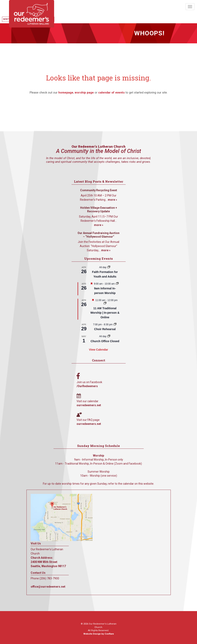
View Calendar (98, 350)
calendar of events (111, 93)
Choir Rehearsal (105, 329)
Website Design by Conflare (99, 634)
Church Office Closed (105, 341)
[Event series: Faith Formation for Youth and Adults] (109, 267)
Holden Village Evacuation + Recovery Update (99, 210)
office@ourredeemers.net (48, 587)
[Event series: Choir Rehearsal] (115, 325)
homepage (66, 93)
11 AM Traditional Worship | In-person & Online (105, 313)
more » (112, 200)
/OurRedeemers (87, 386)
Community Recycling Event (99, 190)
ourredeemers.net (89, 405)
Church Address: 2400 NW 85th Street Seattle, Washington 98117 (48, 562)
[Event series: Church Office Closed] (109, 336)
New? (6, 19)
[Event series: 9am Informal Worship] (117, 284)
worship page (84, 93)
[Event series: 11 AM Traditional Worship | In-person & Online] (105, 303)
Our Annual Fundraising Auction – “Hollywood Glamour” (98, 235)
